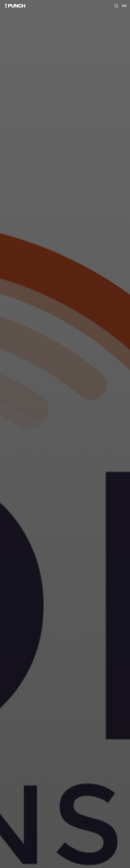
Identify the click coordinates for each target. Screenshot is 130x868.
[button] (116, 6)
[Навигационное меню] (124, 6)
